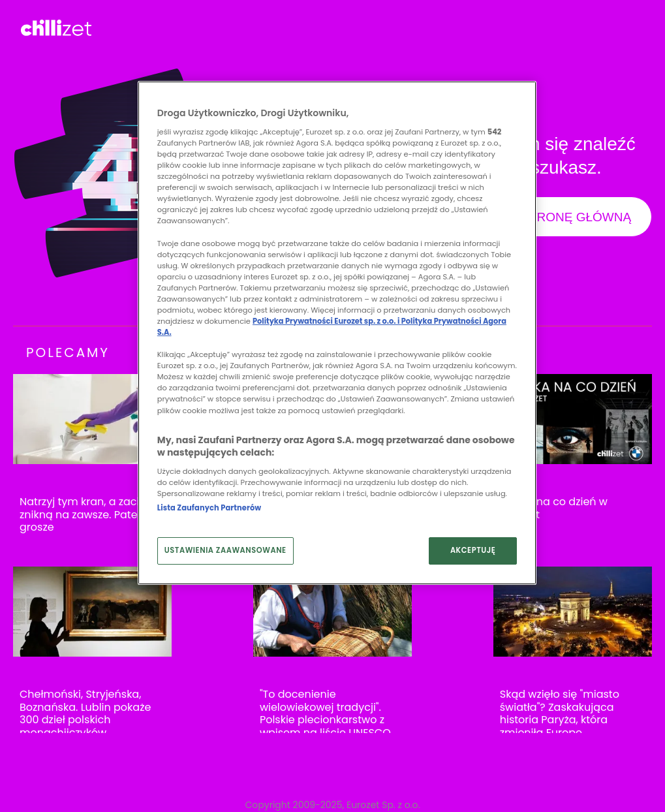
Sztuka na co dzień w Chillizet (554, 508)
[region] (337, 333)
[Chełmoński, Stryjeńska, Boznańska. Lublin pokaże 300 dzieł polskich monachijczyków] (92, 612)
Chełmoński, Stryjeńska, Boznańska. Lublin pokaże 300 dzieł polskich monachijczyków (85, 713)
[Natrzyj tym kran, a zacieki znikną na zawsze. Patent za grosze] (92, 419)
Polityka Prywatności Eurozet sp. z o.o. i (327, 321)
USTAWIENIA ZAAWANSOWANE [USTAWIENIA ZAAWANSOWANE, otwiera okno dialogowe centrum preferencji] (225, 550)
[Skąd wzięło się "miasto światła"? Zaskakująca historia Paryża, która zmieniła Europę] (573, 612)
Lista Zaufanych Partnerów (209, 508)
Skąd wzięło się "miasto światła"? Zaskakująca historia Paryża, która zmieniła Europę (560, 713)
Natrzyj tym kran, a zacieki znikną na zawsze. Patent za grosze (91, 515)
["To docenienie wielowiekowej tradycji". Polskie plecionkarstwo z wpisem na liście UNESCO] (332, 612)
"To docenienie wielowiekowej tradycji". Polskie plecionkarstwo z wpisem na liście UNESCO (325, 713)
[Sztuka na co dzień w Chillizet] (573, 419)
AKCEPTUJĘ (473, 550)
